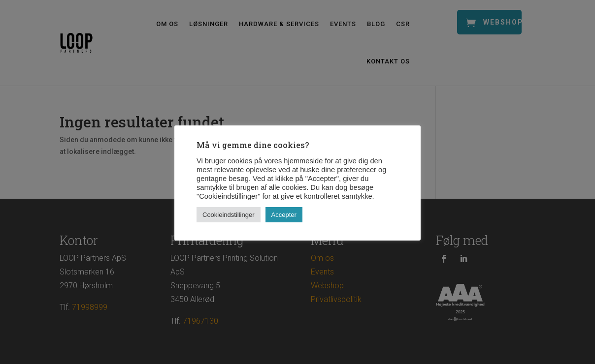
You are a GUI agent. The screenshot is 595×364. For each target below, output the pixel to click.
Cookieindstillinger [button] (229, 215)
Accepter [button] (284, 215)
